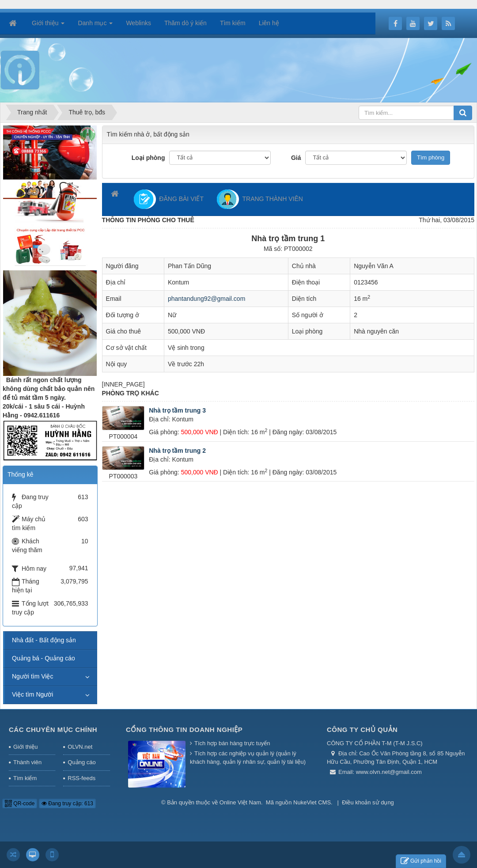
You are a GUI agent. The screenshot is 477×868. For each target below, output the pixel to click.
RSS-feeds (81, 778)
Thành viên (27, 762)
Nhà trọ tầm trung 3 (177, 410)
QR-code (20, 804)
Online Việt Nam (240, 802)
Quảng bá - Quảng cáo (44, 658)
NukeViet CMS (312, 802)
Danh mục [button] (95, 26)
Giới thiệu (25, 747)
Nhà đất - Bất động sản (44, 640)
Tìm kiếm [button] (233, 23)
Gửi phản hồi (421, 861)
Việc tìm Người (32, 694)
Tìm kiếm (25, 778)
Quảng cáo (81, 762)
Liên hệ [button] (269, 23)
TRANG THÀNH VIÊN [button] (260, 199)
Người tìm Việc (32, 676)
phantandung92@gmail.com (206, 299)
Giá (296, 158)
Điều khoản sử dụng (368, 802)
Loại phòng (148, 158)
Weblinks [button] (138, 23)
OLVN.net (80, 747)
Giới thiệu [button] (48, 26)
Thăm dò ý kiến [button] (185, 23)
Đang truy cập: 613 (67, 804)
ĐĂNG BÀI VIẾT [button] (169, 199)
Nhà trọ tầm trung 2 (177, 451)
